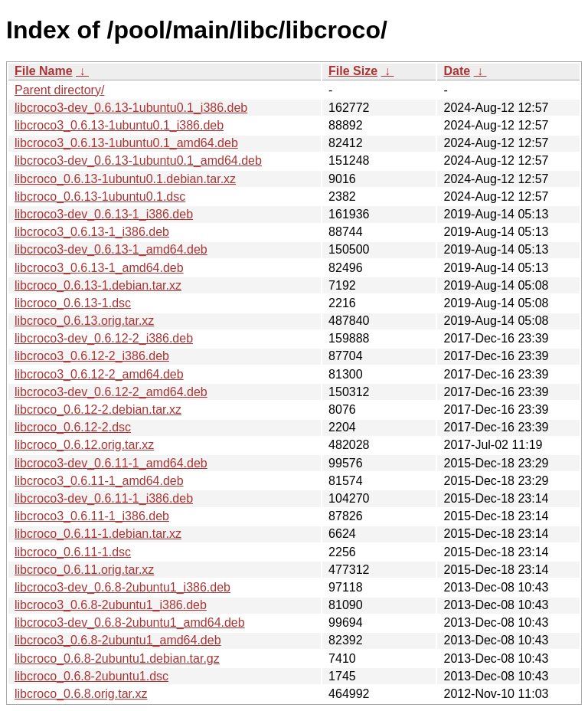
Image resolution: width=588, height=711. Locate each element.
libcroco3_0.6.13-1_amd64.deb (99, 268)
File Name (44, 71)
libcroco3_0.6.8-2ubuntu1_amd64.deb (118, 640)
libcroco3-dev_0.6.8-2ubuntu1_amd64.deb (130, 623)
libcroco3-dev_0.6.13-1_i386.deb (104, 214)
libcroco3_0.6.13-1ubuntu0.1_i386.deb (119, 125)
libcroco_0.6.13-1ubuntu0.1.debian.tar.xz (125, 179)
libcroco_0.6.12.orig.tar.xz (84, 445)
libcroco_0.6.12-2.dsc (73, 427)
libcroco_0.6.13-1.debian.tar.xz (98, 285)
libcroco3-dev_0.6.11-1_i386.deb (104, 498)
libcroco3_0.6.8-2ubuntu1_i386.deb (111, 605)
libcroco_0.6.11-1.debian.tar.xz (98, 534)
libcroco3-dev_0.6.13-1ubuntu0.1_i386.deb (131, 108)
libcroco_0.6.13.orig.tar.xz (84, 321)
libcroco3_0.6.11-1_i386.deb (92, 516)
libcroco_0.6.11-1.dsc (73, 552)
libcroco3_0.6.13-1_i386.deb (92, 232)
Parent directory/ (59, 90)
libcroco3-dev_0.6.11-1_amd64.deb (111, 463)
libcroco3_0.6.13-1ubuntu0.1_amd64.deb (126, 143)
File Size (353, 71)
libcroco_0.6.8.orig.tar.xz (81, 694)
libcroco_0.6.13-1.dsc (73, 303)
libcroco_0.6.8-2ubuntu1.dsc (91, 676)
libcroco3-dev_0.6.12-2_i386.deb (104, 338)
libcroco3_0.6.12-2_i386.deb (92, 356)
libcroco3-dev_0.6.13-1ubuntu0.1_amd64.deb (138, 161)
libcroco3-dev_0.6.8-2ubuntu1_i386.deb (122, 587)
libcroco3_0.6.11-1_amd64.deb (99, 481)
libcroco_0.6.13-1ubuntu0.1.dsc (100, 197)
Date (457, 71)
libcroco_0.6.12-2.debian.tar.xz (98, 410)
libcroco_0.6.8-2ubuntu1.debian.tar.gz (117, 659)
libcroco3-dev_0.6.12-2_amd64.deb (111, 392)
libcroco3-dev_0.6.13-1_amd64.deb (111, 249)
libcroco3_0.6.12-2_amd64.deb (99, 374)
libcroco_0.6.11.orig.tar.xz (84, 570)
